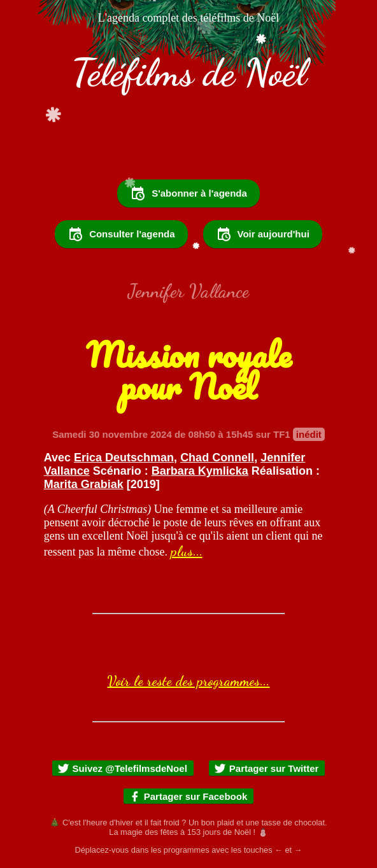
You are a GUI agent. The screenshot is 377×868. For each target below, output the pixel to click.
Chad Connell (217, 458)
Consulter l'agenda (121, 234)
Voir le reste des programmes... (188, 681)
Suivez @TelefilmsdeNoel (122, 768)
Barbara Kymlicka (200, 471)
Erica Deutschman (124, 458)
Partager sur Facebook (188, 796)
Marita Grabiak (84, 484)
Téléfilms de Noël (189, 73)
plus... (187, 551)
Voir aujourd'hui (263, 234)
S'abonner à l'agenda (188, 193)
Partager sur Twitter (267, 768)
